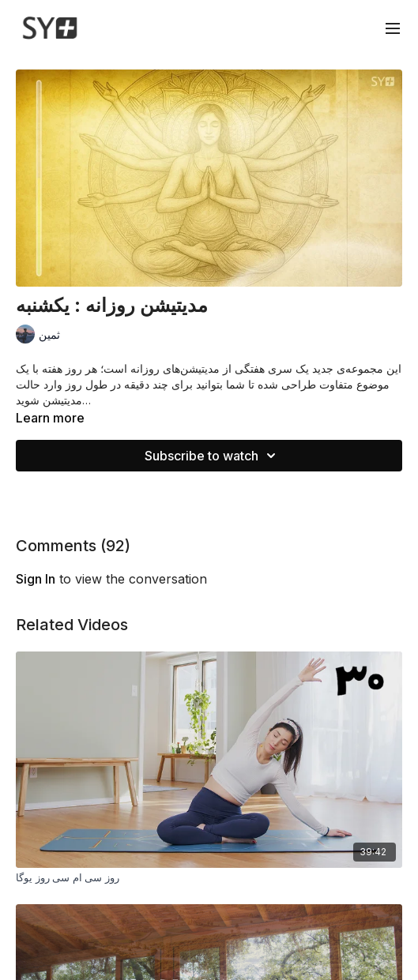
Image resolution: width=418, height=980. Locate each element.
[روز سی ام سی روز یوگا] (209, 878)
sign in (36, 579)
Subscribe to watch (213, 456)
